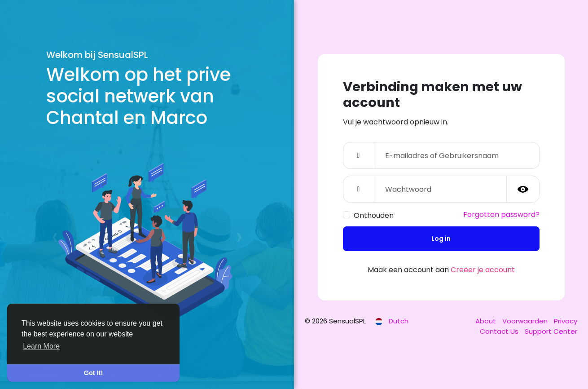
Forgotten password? (501, 214)
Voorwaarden (526, 321)
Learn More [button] (41, 346)
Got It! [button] (93, 373)
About (487, 321)
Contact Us (500, 331)
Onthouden (374, 215)
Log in (441, 239)
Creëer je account (483, 270)
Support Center (551, 331)
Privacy (566, 321)
